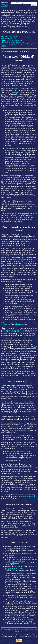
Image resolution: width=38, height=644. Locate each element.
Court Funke (9, 581)
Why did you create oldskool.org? (12, 40)
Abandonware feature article (26, 497)
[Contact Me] (19, 631)
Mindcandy (18, 325)
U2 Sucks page (22, 583)
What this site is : (19, 381)
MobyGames (7, 325)
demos (13, 150)
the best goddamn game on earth (21, 567)
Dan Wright (9, 619)
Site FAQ (5, 6)
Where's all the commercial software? (13, 42)
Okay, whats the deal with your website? (19, 228)
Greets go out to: (19, 542)
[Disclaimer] (33, 629)
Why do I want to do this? (9, 328)
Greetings (4, 46)
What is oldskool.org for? (9, 38)
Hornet (16, 92)
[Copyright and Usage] (21, 629)
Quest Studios (14, 563)
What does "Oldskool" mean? (10, 37)
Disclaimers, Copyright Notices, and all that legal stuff (18, 44)
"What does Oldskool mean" (12, 330)
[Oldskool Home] (7, 629)
